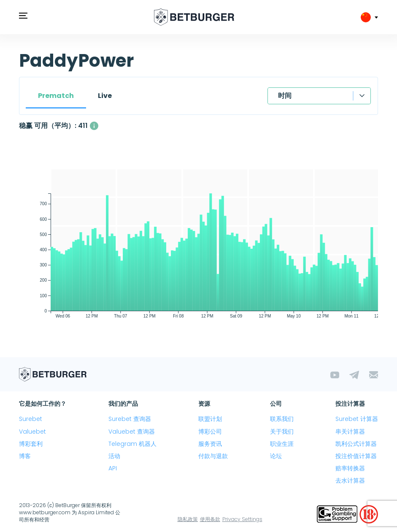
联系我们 (282, 419)
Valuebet (32, 432)
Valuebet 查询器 (132, 432)
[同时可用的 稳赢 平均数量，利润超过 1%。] (94, 126)
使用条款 (210, 519)
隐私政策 (188, 519)
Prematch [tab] (56, 96)
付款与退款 (213, 456)
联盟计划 (210, 419)
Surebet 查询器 (130, 419)
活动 (114, 456)
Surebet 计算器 (357, 419)
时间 (285, 96)
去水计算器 (350, 480)
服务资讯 (210, 444)
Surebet (31, 419)
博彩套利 (31, 444)
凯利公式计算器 (356, 444)
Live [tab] (105, 96)
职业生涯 (282, 444)
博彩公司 (210, 432)
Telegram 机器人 (132, 444)
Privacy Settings (242, 519)
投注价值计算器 (356, 456)
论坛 (276, 456)
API (113, 468)
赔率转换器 (350, 468)
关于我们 (282, 432)
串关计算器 (350, 432)
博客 (25, 456)
